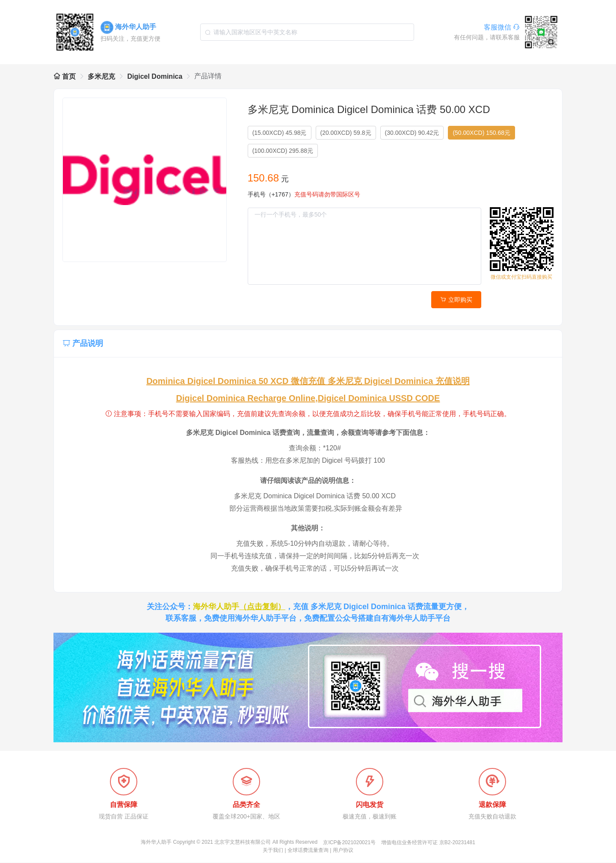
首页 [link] (65, 76)
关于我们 (273, 851)
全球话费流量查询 (308, 851)
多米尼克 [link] (101, 76)
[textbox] (307, 32)
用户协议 (343, 851)
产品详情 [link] (208, 76)
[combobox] (307, 32)
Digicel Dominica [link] (155, 76)
